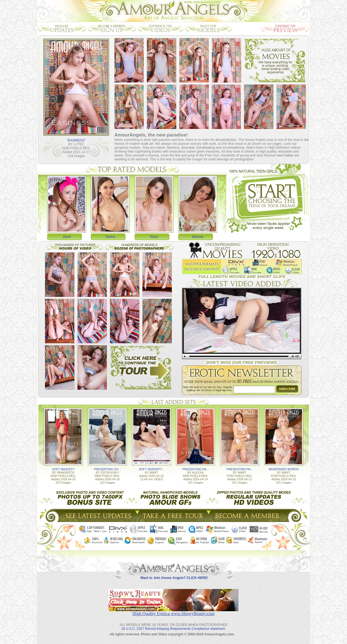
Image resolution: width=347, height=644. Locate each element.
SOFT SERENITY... (152, 469)
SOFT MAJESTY (63, 469)
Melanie (198, 237)
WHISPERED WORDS (284, 469)
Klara (154, 237)
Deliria (110, 237)
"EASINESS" (76, 140)
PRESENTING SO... (108, 469)
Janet (67, 237)
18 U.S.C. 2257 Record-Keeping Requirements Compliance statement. (173, 629)
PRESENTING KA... (196, 469)
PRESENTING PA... (240, 469)
